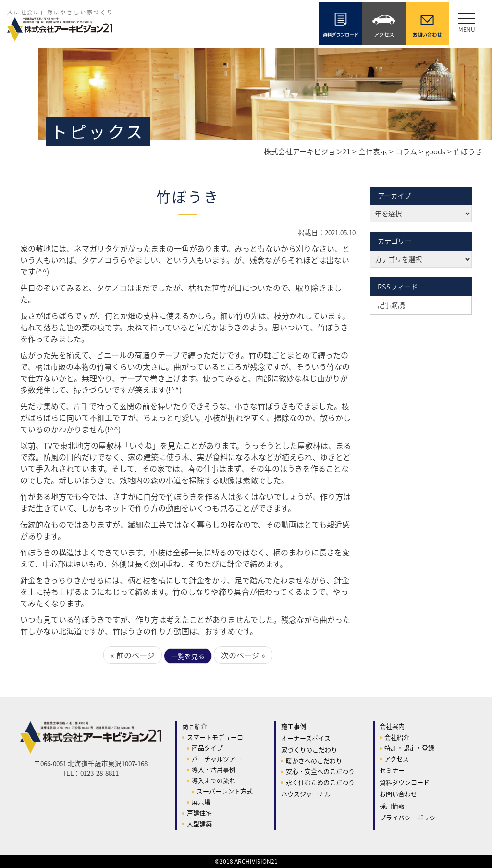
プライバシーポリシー (411, 817)
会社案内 (392, 726)
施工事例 (294, 726)
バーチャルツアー (216, 759)
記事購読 (391, 305)
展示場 (201, 802)
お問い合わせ (398, 794)
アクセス (397, 759)
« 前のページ (133, 655)
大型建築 (199, 824)
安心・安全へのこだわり (320, 771)
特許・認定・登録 (409, 748)
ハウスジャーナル (306, 794)
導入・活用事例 (214, 769)
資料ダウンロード (405, 782)
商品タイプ (207, 748)
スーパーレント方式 (225, 791)
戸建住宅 (199, 812)
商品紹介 (195, 726)
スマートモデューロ (215, 737)
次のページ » (243, 655)
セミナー (392, 770)
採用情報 (392, 806)
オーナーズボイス (306, 738)
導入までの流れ (214, 780)
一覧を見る (188, 656)
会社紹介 (397, 737)
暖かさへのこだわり (314, 761)
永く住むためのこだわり (320, 782)
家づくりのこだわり (309, 749)
